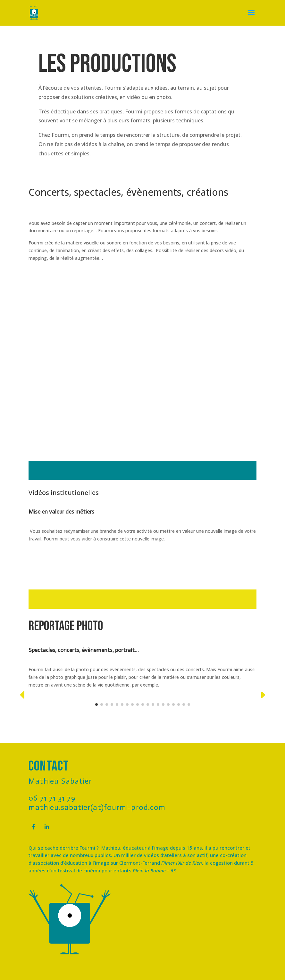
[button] (22, 695)
